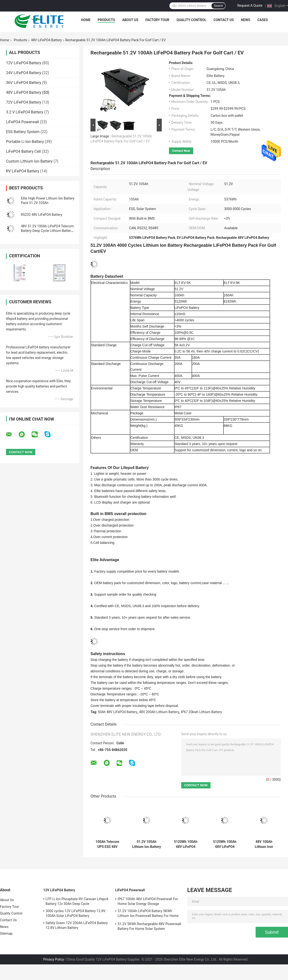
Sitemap (6, 933)
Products (106, 20)
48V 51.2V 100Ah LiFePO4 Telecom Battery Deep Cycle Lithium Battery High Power (47, 231)
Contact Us (223, 20)
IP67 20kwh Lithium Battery (201, 712)
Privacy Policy (54, 959)
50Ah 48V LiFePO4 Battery (118, 712)
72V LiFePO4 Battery (24, 102)
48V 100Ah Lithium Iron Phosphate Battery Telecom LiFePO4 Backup (264, 844)
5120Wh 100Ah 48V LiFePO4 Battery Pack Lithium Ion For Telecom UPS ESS (186, 844)
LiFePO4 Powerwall (22, 122)
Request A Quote (250, 6)
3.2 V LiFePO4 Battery (25, 112)
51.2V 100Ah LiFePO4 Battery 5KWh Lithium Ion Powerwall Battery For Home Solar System (148, 914)
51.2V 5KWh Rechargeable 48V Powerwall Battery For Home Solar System (149, 926)
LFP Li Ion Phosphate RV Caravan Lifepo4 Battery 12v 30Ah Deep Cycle (77, 901)
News (246, 20)
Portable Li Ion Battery (25, 142)
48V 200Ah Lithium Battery (159, 712)
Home (86, 20)
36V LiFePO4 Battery (24, 83)
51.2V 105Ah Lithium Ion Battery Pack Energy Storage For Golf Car (146, 844)
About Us (130, 20)
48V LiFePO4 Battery (46, 40)
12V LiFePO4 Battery (24, 63)
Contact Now (181, 151)
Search (218, 6)
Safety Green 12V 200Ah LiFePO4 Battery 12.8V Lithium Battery (77, 925)
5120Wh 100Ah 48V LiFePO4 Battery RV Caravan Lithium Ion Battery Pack (225, 844)
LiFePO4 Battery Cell (23, 151)
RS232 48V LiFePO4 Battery (42, 215)
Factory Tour (157, 20)
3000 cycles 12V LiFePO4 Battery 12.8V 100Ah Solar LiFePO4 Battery (75, 913)
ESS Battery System (23, 132)
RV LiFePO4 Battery (23, 171)
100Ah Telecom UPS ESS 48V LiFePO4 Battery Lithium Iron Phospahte (107, 844)
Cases (263, 20)
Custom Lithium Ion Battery (29, 161)
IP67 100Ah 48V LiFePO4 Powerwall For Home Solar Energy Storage (148, 901)
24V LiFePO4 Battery (24, 73)
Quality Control (192, 20)
